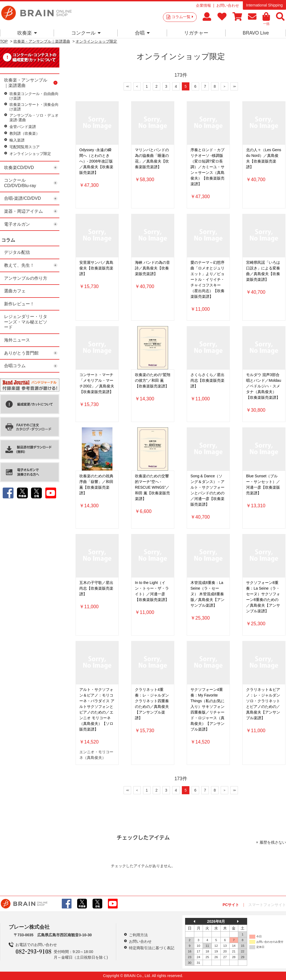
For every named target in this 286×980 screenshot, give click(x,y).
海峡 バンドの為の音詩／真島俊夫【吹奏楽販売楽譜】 (152, 268)
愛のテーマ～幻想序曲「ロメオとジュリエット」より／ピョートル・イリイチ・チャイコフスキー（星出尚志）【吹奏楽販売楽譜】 (207, 279)
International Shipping (264, 5)
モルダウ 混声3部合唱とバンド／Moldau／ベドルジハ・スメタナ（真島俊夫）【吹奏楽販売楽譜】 (264, 386)
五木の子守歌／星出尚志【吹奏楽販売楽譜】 (96, 588)
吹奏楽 (27, 33)
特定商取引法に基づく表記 (152, 948)
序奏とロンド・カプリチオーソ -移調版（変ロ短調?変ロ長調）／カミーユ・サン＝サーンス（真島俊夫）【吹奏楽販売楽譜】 (207, 167)
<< (127, 86)
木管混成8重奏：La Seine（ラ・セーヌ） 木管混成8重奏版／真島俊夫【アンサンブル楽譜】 (207, 594)
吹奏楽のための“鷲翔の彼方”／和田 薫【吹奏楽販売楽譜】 (153, 380)
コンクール (86, 33)
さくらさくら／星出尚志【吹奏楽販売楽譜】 (207, 380)
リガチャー (196, 33)
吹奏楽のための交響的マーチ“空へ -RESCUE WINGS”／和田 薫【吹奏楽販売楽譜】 (152, 487)
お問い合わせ (228, 5)
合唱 (142, 33)
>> (234, 86)
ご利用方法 (138, 935)
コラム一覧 (182, 17)
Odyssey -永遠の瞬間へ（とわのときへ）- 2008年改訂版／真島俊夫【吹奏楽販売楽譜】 (96, 161)
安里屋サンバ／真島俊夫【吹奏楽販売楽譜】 (96, 268)
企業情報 (203, 5)
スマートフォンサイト (267, 905)
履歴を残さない (273, 842)
